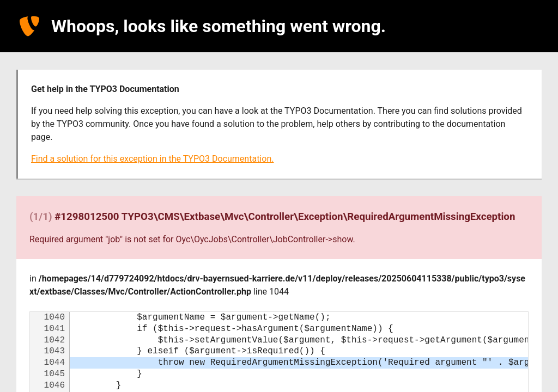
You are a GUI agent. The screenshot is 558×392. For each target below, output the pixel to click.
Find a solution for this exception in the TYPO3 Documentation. (152, 159)
